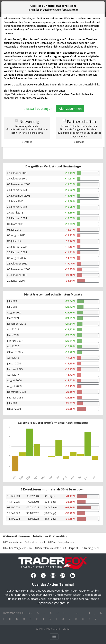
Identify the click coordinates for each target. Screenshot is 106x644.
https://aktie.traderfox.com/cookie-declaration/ (32, 94)
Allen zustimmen (70, 108)
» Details (27, 142)
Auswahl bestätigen (38, 108)
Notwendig (29, 122)
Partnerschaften (81, 122)
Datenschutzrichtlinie (87, 85)
